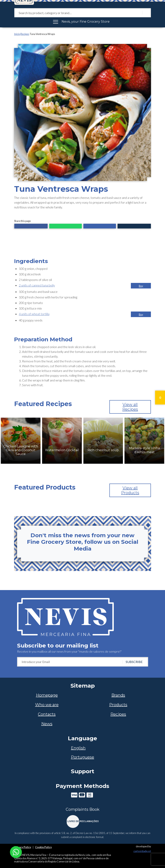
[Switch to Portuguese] (82, 757)
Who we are (47, 705)
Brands (118, 695)
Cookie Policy (43, 847)
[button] (31, 226)
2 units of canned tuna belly (37, 285)
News (47, 724)
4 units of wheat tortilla (34, 314)
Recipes (25, 34)
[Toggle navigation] (83, 22)
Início (17, 34)
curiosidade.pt (142, 851)
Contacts (47, 714)
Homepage (47, 695)
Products (118, 705)
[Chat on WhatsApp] (16, 852)
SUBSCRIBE (134, 662)
